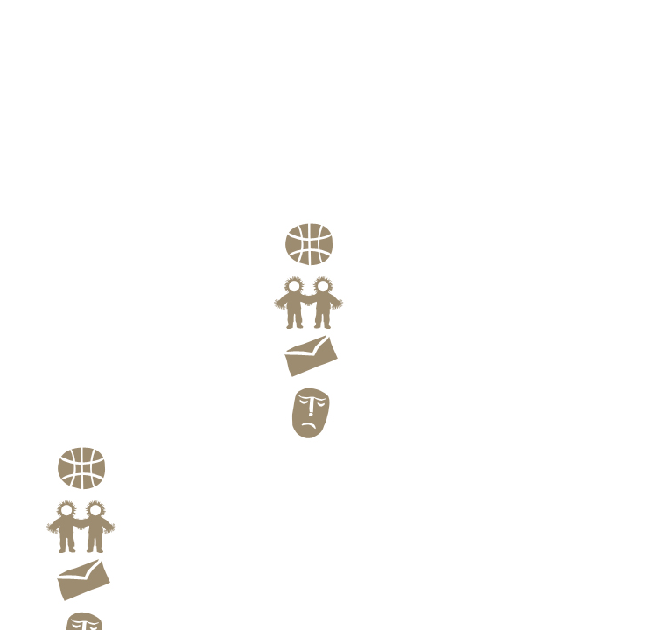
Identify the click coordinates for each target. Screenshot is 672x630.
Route (326, 269)
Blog (323, 437)
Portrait (295, 151)
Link (324, 325)
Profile (292, 188)
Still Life (297, 176)
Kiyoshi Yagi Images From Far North (156, 266)
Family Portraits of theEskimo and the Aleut (340, 206)
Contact (332, 381)
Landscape (303, 164)
